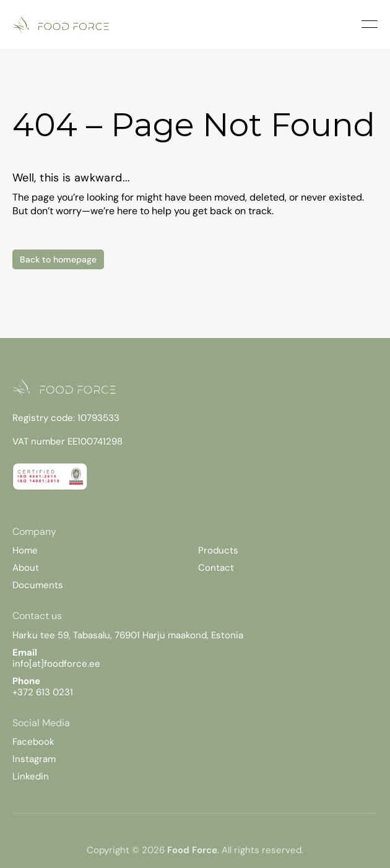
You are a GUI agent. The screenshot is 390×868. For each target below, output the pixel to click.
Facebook (33, 742)
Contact (216, 568)
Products (218, 550)
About (26, 568)
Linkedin (31, 776)
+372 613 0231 (43, 692)
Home (25, 550)
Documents (38, 585)
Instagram (34, 759)
